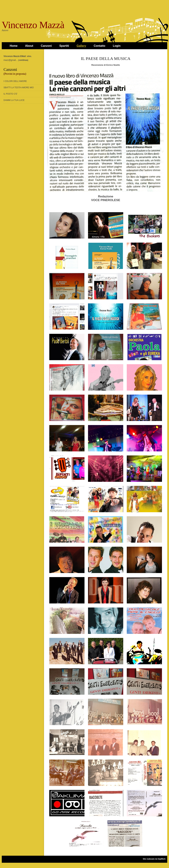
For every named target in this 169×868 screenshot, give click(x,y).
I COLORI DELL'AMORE (15, 81)
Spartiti (64, 46)
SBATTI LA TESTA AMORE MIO (19, 88)
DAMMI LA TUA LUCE (14, 100)
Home (14, 46)
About (29, 46)
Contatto (99, 46)
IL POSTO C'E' (10, 94)
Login (117, 46)
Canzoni (46, 46)
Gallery (81, 46)
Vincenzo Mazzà (33, 25)
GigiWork (162, 859)
